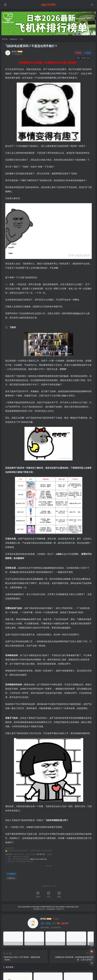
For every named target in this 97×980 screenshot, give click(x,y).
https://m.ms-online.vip (38, 859)
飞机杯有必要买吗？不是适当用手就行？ (31, 46)
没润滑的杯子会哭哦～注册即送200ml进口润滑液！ (49, 63)
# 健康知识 (11, 878)
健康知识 (14, 39)
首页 (5, 39)
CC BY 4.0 (41, 854)
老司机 (14, 52)
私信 (88, 53)
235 (48, 923)
